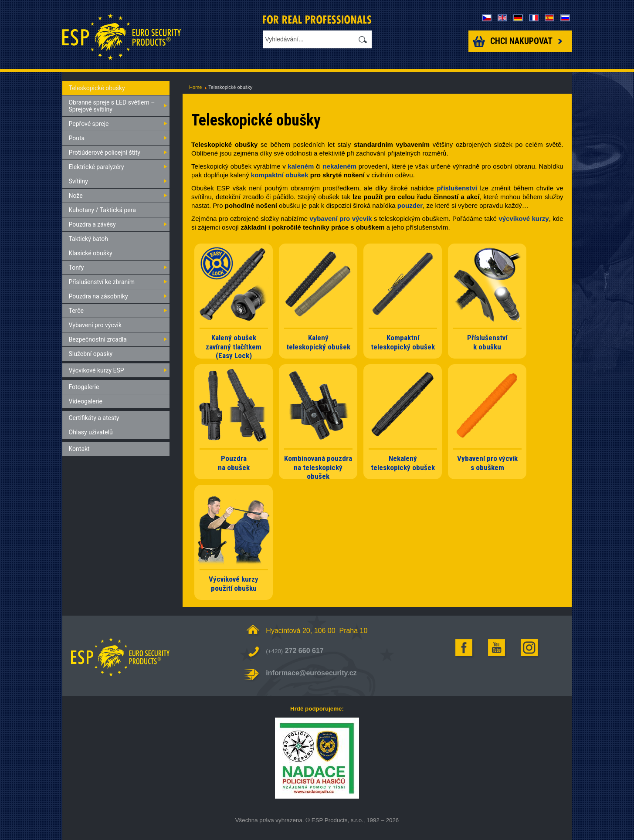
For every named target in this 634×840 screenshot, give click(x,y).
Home (195, 87)
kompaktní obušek (280, 175)
